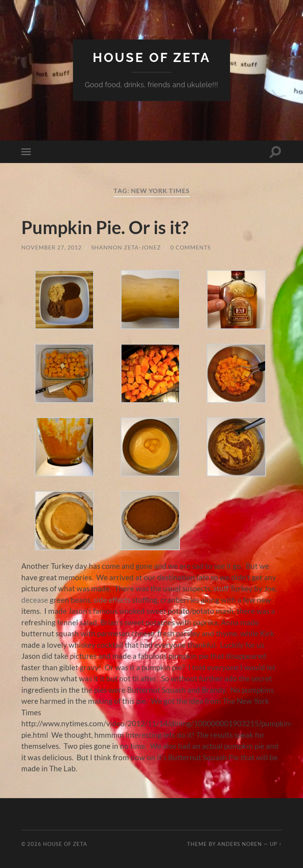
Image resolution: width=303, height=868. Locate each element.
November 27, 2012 (51, 247)
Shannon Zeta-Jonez (126, 247)
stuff (221, 588)
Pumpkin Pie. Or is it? (105, 227)
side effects (112, 600)
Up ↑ (276, 844)
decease (35, 600)
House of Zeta (152, 57)
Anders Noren (240, 844)
